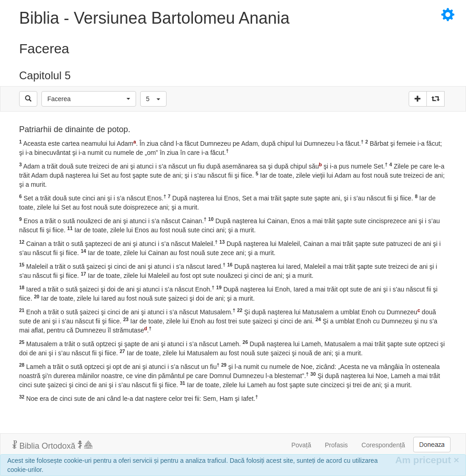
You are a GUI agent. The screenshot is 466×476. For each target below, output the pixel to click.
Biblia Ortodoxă (52, 445)
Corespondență (383, 445)
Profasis (337, 445)
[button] (89, 99)
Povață (301, 445)
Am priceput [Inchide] (427, 460)
